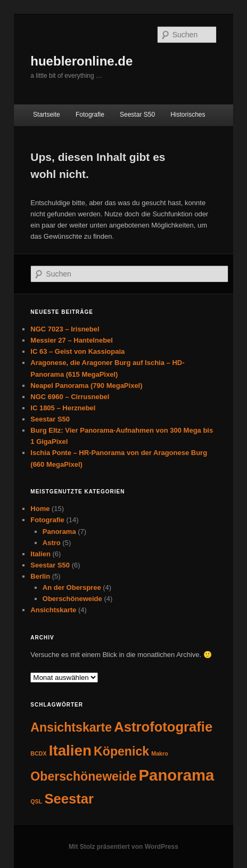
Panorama (59, 532)
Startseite (47, 115)
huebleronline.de (81, 61)
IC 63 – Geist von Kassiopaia (77, 351)
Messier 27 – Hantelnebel (72, 340)
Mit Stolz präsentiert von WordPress (123, 847)
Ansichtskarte (53, 610)
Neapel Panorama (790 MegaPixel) (86, 386)
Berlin (40, 576)
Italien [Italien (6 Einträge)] (70, 751)
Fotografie (90, 115)
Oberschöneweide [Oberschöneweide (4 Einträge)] (83, 776)
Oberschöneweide (72, 599)
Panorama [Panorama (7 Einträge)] (177, 775)
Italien (40, 554)
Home (40, 509)
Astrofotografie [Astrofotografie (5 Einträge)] (163, 727)
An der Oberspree (72, 587)
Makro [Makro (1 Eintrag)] (159, 753)
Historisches (188, 115)
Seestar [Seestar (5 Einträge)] (69, 799)
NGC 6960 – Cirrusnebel (70, 397)
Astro (52, 543)
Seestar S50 (137, 115)
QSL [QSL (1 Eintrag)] (36, 801)
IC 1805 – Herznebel (63, 408)
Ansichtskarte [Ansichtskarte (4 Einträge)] (71, 727)
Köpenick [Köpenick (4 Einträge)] (121, 751)
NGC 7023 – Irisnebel (65, 329)
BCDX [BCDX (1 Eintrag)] (38, 753)
